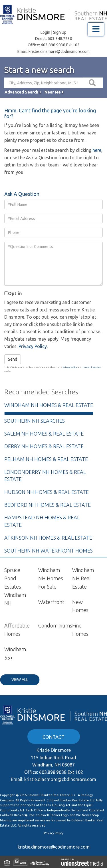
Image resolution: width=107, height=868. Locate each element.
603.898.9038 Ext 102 (60, 45)
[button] (93, 83)
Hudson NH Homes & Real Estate (47, 492)
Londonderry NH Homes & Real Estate (45, 476)
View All (20, 680)
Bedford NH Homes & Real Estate (48, 505)
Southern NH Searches (35, 421)
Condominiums (55, 625)
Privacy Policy (33, 346)
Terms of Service (91, 367)
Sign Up (60, 32)
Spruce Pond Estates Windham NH (15, 586)
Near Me (53, 92)
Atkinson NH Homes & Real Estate (48, 538)
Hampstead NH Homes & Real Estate (42, 521)
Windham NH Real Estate (83, 578)
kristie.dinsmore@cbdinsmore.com (59, 51)
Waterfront (51, 602)
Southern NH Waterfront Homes (49, 551)
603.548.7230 (60, 39)
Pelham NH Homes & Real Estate (46, 459)
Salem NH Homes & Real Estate (44, 434)
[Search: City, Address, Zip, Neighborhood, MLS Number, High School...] (44, 83)
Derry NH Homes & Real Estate (44, 446)
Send (13, 359)
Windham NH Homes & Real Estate (49, 405)
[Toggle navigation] (96, 29)
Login (45, 32)
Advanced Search (21, 92)
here (97, 150)
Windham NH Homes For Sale (51, 578)
